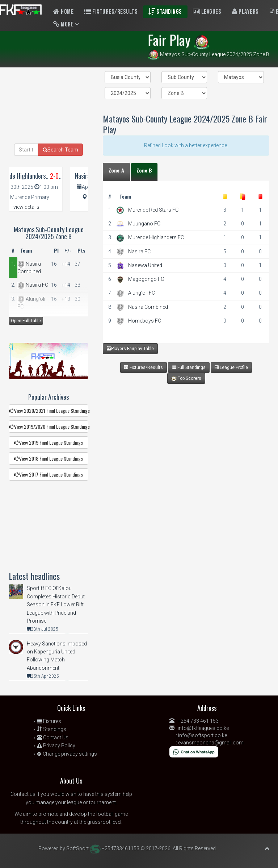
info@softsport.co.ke (203, 735)
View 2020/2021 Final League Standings (49, 410)
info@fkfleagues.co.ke (203, 728)
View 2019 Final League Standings (49, 442)
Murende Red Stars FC (153, 210)
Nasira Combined (148, 307)
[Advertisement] (184, 449)
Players (245, 12)
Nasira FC (139, 252)
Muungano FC (144, 224)
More (66, 24)
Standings (165, 12)
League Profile (231, 367)
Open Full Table (26, 321)
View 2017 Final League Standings (49, 474)
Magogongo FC (146, 279)
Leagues (207, 12)
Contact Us (53, 738)
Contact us (23, 794)
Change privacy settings (67, 754)
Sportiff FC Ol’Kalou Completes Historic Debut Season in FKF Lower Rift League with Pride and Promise (56, 605)
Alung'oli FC (142, 293)
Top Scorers (186, 379)
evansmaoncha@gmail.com (211, 743)
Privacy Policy (56, 746)
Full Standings (189, 367)
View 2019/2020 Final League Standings (49, 426)
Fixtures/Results (111, 12)
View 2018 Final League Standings (49, 458)
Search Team (60, 150)
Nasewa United (145, 265)
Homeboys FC (145, 321)
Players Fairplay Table (130, 348)
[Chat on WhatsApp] (194, 751)
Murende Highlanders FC (156, 237)
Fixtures (49, 721)
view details (45, 207)
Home (63, 12)
